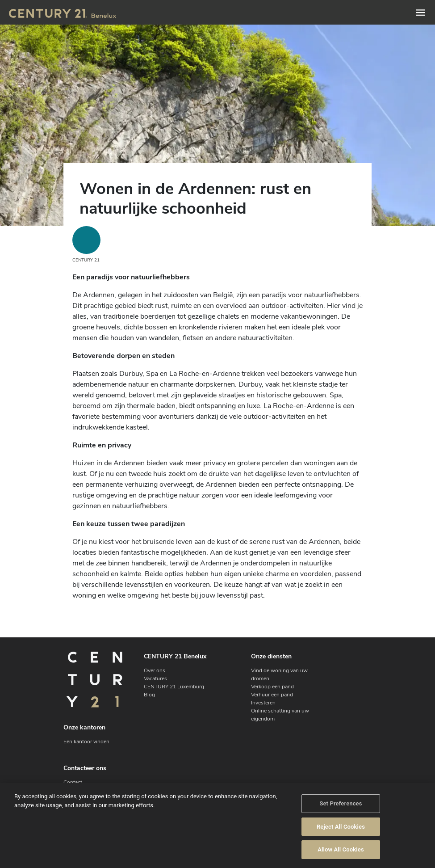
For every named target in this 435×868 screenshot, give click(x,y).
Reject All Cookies (341, 827)
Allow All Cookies (341, 850)
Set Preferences (341, 804)
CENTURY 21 (86, 245)
